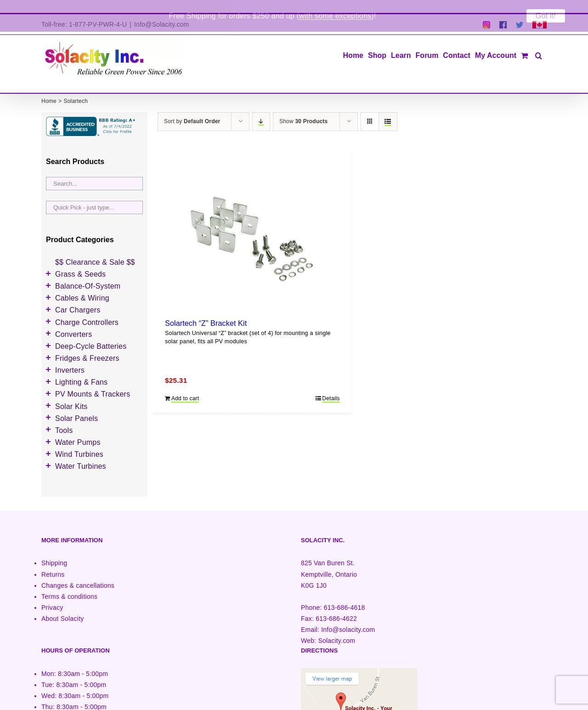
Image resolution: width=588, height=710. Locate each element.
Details (331, 386)
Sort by (192, 108)
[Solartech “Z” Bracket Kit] (252, 227)
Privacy (52, 595)
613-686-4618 (345, 595)
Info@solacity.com (348, 617)
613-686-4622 (336, 606)
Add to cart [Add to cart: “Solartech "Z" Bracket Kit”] (185, 386)
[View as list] (388, 109)
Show (303, 108)
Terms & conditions (69, 584)
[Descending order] (261, 109)
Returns (53, 562)
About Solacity (62, 606)
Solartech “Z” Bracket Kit (206, 310)
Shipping (54, 551)
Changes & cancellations (78, 573)
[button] (539, 42)
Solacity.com (336, 628)
